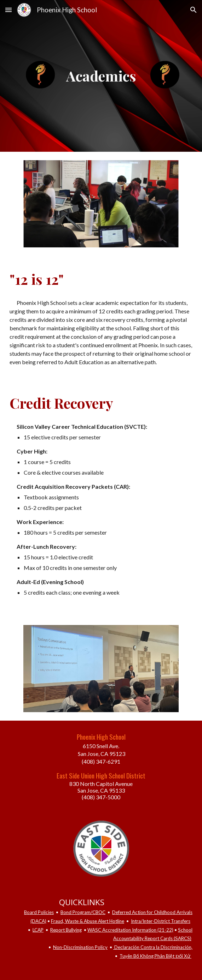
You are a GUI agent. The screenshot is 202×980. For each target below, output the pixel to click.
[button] (8, 10)
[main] (101, 76)
